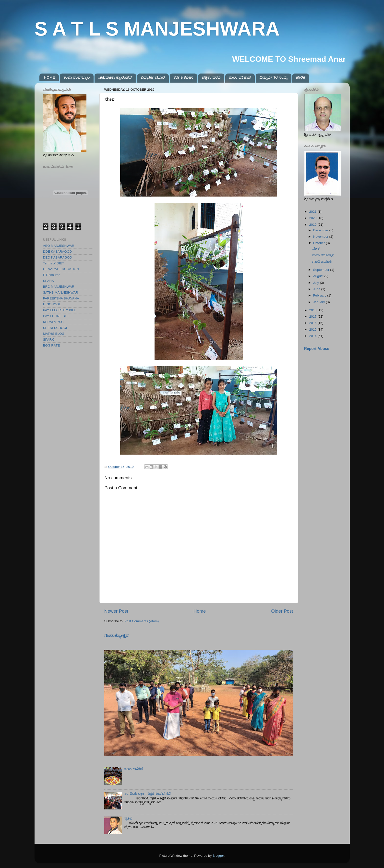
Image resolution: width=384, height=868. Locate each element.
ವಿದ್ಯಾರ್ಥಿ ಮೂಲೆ (153, 77)
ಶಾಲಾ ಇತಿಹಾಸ (240, 77)
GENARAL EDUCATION (61, 269)
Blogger (218, 856)
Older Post (282, 611)
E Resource (52, 275)
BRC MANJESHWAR (59, 287)
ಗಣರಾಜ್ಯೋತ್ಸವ (116, 636)
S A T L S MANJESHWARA (157, 29)
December (321, 230)
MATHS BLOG (54, 334)
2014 (313, 336)
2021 (313, 212)
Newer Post (116, 611)
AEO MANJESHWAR (59, 246)
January (320, 302)
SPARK (49, 281)
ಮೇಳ (316, 249)
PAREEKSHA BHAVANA (61, 298)
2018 (313, 310)
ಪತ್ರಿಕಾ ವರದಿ (211, 77)
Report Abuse (317, 349)
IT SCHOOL (52, 304)
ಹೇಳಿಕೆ (300, 77)
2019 (313, 225)
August (319, 276)
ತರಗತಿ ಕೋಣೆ (183, 77)
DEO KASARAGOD (58, 257)
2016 (313, 323)
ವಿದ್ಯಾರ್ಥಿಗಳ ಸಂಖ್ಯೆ (273, 77)
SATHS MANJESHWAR (61, 292)
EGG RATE (52, 345)
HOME (49, 77)
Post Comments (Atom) (142, 621)
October (320, 243)
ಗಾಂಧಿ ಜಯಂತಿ (322, 262)
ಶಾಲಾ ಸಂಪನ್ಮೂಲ (77, 77)
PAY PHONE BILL (56, 316)
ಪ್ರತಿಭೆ (128, 818)
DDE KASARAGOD (58, 252)
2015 (313, 329)
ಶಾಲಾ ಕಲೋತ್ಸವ (323, 255)
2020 (313, 218)
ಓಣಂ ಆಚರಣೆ (134, 769)
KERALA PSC (53, 322)
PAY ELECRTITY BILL (60, 310)
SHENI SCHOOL (56, 328)
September (322, 270)
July (317, 283)
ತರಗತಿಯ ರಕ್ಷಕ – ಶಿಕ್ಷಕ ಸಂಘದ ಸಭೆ (148, 794)
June (317, 289)
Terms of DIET (54, 263)
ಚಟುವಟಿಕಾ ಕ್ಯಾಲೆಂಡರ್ (115, 77)
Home (200, 611)
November (321, 237)
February (320, 295)
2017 (313, 316)
